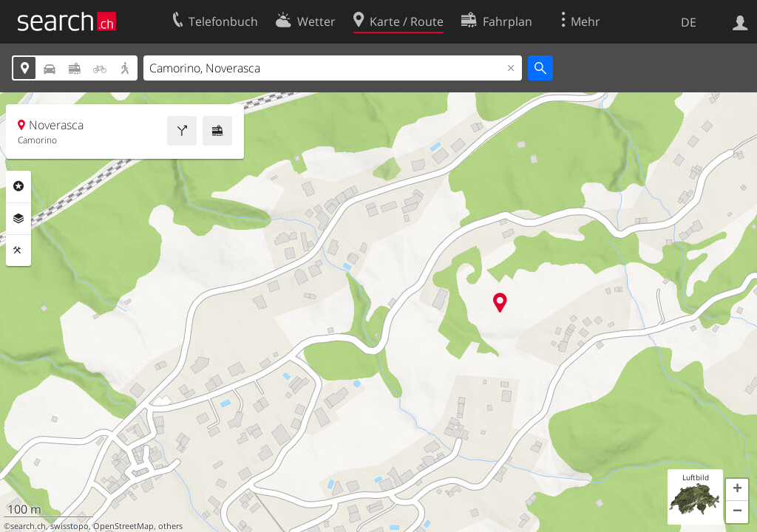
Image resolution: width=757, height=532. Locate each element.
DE (689, 22)
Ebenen (18, 219)
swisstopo (69, 526)
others (170, 526)
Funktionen (18, 250)
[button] (737, 490)
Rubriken (18, 186)
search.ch (28, 526)
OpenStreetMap (123, 526)
